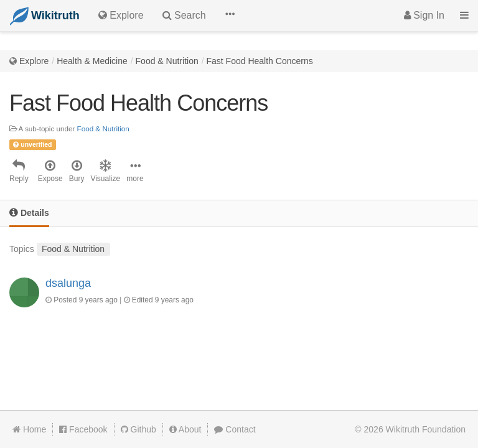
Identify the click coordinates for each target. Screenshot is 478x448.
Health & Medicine (92, 61)
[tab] (29, 214)
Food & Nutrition (167, 61)
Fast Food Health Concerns (260, 61)
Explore (34, 61)
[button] (230, 16)
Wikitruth (426, 429)
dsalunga (68, 283)
